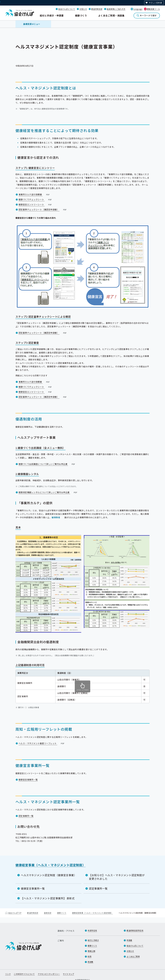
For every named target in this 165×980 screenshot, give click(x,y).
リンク (8, 974)
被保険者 (56, 517)
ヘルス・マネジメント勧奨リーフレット (42, 743)
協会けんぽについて (67, 9)
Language (138, 9)
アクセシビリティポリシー (49, 974)
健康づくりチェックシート (35, 199)
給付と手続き (93, 940)
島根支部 (48, 913)
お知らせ (83, 9)
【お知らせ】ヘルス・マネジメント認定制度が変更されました (117, 877)
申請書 (129, 940)
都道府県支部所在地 (135, 930)
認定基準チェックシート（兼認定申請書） (43, 209)
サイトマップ (69, 974)
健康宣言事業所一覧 (28, 780)
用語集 (90, 962)
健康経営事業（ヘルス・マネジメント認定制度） (51, 865)
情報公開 (91, 951)
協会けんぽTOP (15, 913)
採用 (90, 956)
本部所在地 (92, 930)
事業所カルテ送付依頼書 (34, 194)
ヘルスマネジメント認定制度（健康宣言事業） (49, 875)
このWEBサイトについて (24, 974)
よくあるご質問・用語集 (111, 15)
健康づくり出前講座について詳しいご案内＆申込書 (47, 464)
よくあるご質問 (133, 956)
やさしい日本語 (155, 3)
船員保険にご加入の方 (116, 9)
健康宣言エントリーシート (35, 204)
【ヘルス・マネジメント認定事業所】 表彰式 (48, 898)
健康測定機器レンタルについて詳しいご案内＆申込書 (48, 492)
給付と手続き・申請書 (52, 15)
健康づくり (81, 15)
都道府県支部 (97, 9)
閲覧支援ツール (153, 9)
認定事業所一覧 (26, 816)
